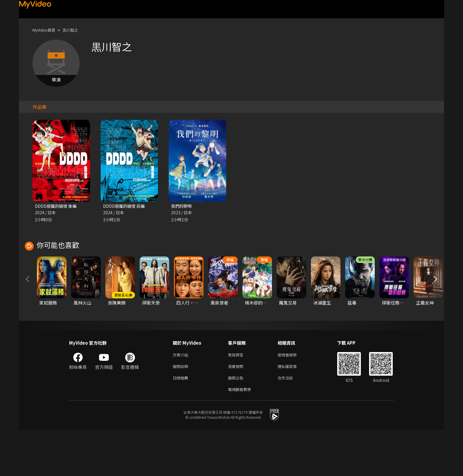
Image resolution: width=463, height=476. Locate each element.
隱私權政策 (292, 410)
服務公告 (237, 423)
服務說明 (182, 410)
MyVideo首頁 (46, 30)
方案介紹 (182, 398)
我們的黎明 (182, 206)
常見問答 (237, 398)
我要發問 (237, 410)
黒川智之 (76, 30)
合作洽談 (290, 423)
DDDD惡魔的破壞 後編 (57, 206)
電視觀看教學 (241, 435)
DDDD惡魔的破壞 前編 (125, 206)
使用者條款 (292, 398)
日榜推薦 (182, 423)
